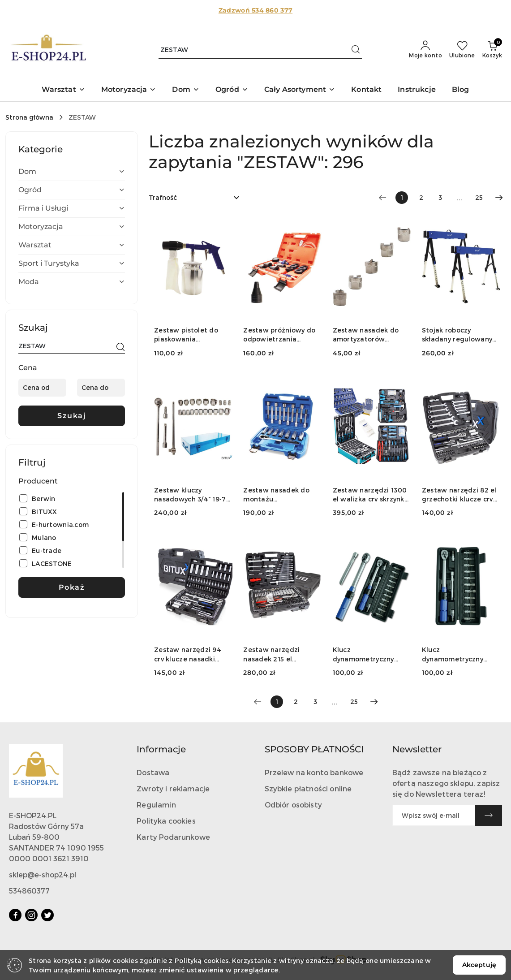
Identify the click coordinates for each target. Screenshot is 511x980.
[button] (63, 90)
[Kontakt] (366, 90)
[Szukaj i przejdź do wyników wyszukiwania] (356, 50)
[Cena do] (101, 388)
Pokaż (72, 587)
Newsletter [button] (417, 749)
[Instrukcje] (417, 90)
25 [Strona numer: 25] (479, 197)
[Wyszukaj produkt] (260, 50)
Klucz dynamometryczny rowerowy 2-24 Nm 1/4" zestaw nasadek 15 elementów (372, 654)
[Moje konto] (425, 50)
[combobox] (195, 198)
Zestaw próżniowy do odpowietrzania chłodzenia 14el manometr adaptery (279, 335)
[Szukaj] (120, 347)
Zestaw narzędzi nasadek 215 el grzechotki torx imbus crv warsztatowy (280, 654)
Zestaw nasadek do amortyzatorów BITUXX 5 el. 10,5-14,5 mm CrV (368, 335)
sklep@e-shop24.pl (43, 874)
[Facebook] (15, 915)
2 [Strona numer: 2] (421, 197)
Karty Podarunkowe (173, 837)
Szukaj (72, 416)
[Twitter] (47, 915)
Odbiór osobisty (293, 805)
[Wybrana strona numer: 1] (402, 198)
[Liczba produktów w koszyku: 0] (492, 50)
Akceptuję (479, 965)
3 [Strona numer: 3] (440, 197)
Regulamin (156, 805)
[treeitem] (72, 172)
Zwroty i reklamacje (173, 788)
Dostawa (153, 772)
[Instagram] (31, 915)
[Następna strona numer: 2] (499, 198)
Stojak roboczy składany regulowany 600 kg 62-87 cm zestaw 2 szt (457, 335)
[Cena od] (42, 388)
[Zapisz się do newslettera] (434, 815)
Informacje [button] (161, 749)
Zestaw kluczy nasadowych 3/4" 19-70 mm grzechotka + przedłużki (192, 495)
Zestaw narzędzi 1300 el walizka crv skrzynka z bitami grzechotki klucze (371, 495)
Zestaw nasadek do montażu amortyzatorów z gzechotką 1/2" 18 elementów (276, 495)
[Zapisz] (489, 815)
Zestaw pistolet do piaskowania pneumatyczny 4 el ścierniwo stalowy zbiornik (186, 335)
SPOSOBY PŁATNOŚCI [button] (314, 749)
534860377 (29, 891)
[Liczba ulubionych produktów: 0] (462, 50)
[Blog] (461, 90)
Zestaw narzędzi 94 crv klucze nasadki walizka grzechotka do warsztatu (192, 654)
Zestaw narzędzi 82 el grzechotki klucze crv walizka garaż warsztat (459, 495)
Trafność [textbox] (163, 197)
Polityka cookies (166, 821)
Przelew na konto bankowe (314, 772)
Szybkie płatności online (308, 788)
